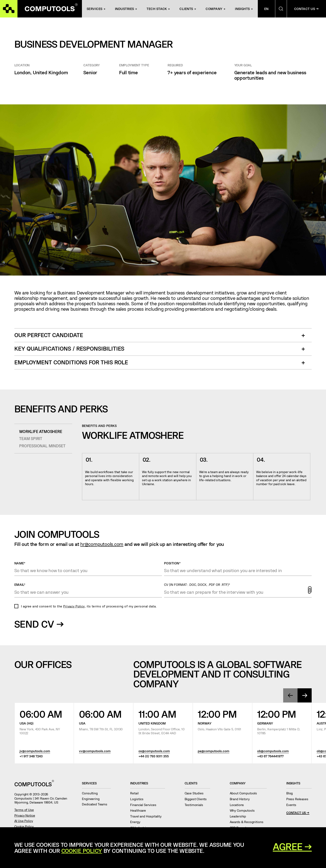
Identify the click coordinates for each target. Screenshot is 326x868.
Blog (291, 793)
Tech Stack (157, 9)
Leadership (240, 816)
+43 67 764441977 (270, 756)
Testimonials (196, 805)
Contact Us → (298, 813)
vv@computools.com (95, 751)
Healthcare (140, 810)
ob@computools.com (273, 751)
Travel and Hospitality (148, 816)
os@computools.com (154, 751)
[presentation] (290, 696)
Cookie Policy (24, 826)
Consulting (91, 793)
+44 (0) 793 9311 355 (154, 756)
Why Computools (244, 810)
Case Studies (196, 793)
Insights (242, 9)
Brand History (241, 799)
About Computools (245, 793)
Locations (239, 805)
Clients (186, 9)
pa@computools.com (214, 751)
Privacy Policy (74, 606)
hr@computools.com (102, 544)
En (266, 9)
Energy (137, 822)
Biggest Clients (197, 799)
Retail (136, 793)
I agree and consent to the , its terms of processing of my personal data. (89, 606)
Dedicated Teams (96, 804)
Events (293, 805)
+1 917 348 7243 (31, 756)
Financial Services (145, 805)
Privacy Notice (25, 815)
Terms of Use (24, 810)
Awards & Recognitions (248, 822)
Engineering (92, 799)
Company (214, 9)
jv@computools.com (35, 751)
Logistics (138, 799)
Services (95, 9)
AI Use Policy (24, 821)
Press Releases (299, 799)
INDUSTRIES (125, 9)
